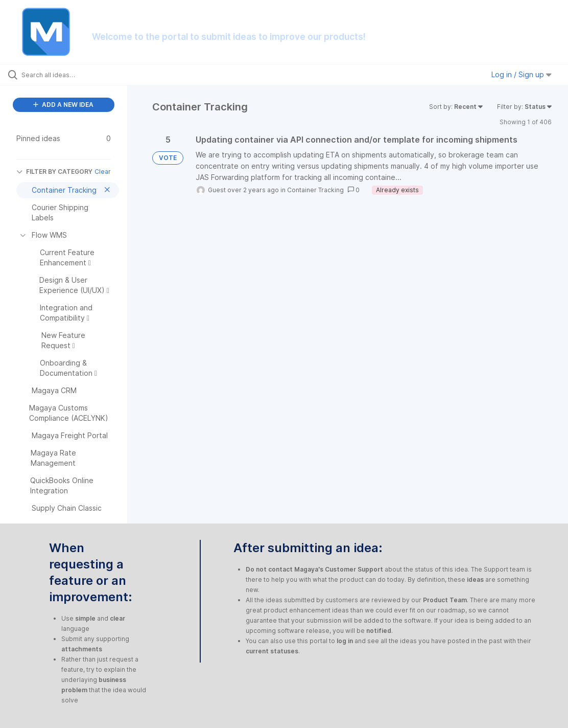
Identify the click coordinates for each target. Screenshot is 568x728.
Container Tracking (315, 190)
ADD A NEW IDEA (63, 105)
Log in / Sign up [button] (522, 74)
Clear (103, 172)
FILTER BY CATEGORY (54, 172)
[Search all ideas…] (69, 75)
